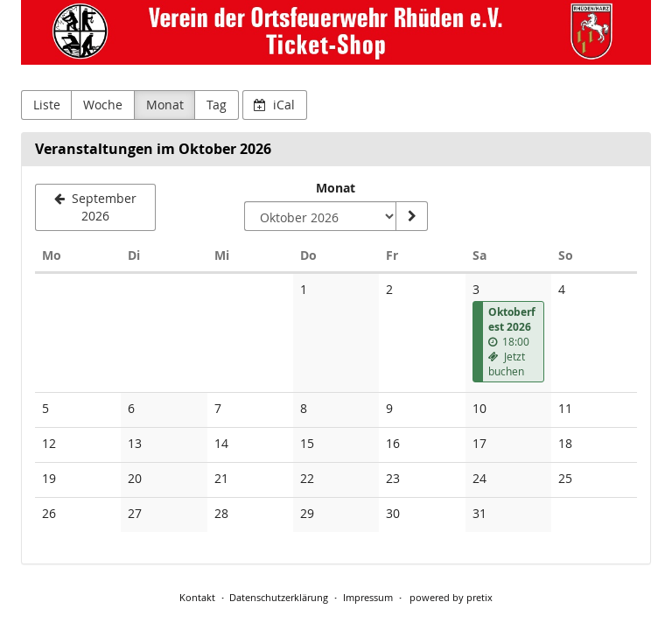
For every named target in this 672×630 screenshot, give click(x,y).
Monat (165, 105)
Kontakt (197, 597)
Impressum (368, 597)
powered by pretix (451, 597)
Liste (47, 105)
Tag (217, 105)
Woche (103, 105)
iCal (274, 105)
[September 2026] (95, 207)
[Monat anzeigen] (411, 216)
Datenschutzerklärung (279, 597)
